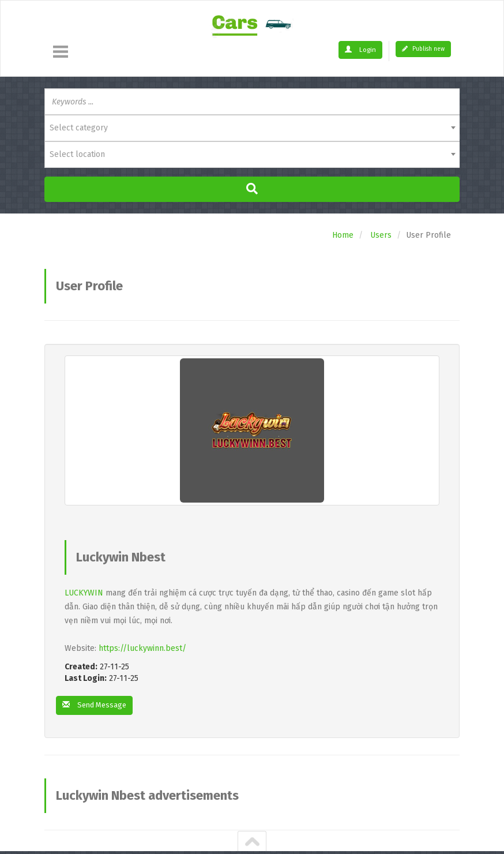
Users (381, 235)
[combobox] (252, 128)
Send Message (97, 705)
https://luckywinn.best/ (142, 648)
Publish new (423, 49)
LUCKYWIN (84, 593)
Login (362, 50)
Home (343, 235)
